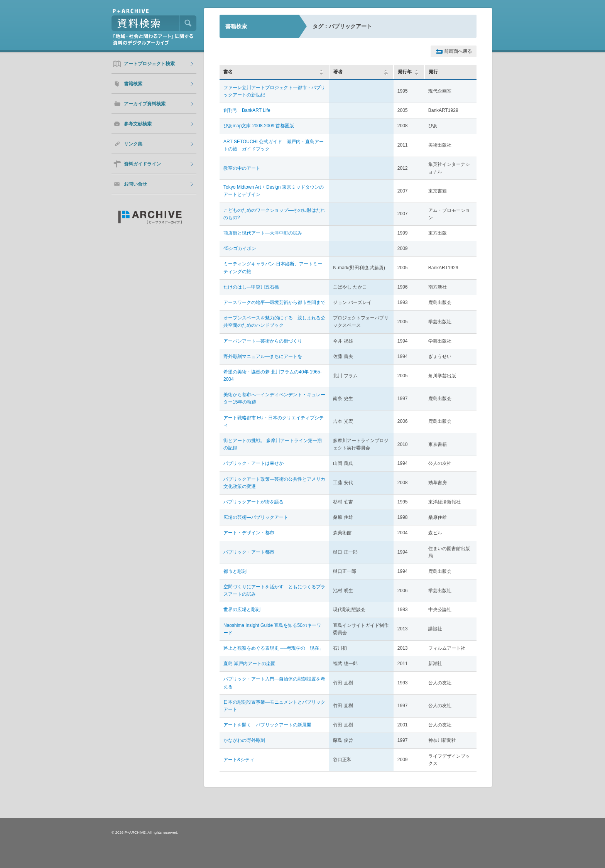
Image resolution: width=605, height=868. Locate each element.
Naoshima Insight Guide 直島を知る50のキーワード (272, 629)
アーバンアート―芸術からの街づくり (263, 341)
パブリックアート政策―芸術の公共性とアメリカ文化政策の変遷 (274, 483)
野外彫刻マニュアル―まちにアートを (263, 356)
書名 (228, 72)
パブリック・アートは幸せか (253, 463)
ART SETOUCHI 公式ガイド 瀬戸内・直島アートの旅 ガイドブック (274, 145)
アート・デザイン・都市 (249, 533)
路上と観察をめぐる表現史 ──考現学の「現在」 (274, 648)
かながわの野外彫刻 (244, 740)
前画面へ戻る (458, 51)
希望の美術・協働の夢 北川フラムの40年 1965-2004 (273, 376)
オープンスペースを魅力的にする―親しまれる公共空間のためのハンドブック (274, 322)
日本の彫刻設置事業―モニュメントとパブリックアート (274, 706)
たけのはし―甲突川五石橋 (251, 287)
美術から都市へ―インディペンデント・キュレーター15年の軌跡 (274, 398)
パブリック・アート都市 (249, 552)
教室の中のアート (242, 168)
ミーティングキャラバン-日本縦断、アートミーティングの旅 (273, 268)
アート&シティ (239, 760)
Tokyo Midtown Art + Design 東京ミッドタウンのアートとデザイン (274, 191)
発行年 (405, 72)
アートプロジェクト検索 (149, 64)
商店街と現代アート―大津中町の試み (263, 233)
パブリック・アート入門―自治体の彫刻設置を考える (274, 683)
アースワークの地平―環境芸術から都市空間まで (274, 302)
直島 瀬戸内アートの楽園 (249, 664)
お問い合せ (135, 184)
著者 (361, 72)
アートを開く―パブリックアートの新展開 (267, 725)
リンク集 (133, 144)
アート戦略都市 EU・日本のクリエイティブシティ (274, 421)
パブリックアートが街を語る (253, 502)
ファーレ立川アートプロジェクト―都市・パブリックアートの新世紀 (274, 91)
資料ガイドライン (142, 164)
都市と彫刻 (235, 571)
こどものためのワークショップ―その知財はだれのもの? (274, 214)
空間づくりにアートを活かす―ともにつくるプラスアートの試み (274, 590)
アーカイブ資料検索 (145, 104)
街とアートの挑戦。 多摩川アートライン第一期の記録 (273, 444)
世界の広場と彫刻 (242, 610)
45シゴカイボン (240, 248)
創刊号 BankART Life (247, 110)
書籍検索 (133, 84)
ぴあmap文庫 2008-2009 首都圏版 (259, 126)
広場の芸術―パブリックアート (256, 517)
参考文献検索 (138, 124)
